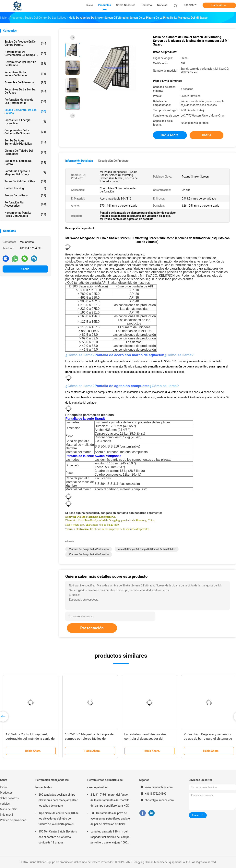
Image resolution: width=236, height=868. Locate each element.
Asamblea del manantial (25, 82)
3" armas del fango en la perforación (89, 554)
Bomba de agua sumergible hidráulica (25, 142)
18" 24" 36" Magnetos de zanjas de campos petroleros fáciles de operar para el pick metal (89, 739)
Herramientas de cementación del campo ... (25, 53)
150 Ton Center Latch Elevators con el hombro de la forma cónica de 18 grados (58, 837)
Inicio (3, 787)
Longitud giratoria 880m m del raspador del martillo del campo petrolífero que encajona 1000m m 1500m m (110, 838)
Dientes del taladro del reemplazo (25, 152)
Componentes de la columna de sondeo (25, 132)
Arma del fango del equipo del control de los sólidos (147, 549)
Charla (25, 269)
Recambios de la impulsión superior (25, 74)
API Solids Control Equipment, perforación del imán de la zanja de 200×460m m (30, 739)
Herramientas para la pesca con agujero (25, 214)
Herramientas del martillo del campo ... (25, 64)
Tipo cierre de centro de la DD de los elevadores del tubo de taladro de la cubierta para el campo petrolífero (59, 819)
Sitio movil (6, 815)
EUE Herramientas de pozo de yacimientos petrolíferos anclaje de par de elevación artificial (110, 819)
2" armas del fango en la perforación (89, 549)
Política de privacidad (13, 820)
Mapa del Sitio (9, 809)
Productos (6, 793)
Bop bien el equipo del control (25, 162)
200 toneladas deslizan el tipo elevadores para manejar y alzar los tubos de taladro (58, 800)
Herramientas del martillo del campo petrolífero (105, 784)
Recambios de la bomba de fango (25, 91)
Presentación (92, 628)
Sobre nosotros (9, 798)
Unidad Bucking (25, 188)
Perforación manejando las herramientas (25, 101)
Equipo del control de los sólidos (25, 111)
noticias (5, 804)
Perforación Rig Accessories (25, 204)
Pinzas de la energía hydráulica (25, 122)
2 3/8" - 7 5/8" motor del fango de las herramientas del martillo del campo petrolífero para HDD (110, 800)
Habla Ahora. (219, 5)
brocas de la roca (25, 195)
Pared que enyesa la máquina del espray (25, 173)
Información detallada (79, 161)
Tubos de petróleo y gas (25, 181)
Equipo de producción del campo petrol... (25, 43)
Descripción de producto (113, 161)
